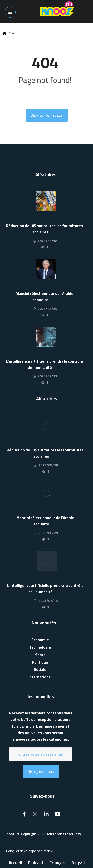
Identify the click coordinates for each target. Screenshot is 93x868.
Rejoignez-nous (41, 771)
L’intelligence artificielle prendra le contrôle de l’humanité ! (45, 364)
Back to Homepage (47, 115)
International (40, 677)
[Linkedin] (46, 813)
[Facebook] (24, 813)
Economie (40, 640)
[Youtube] (58, 813)
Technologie (40, 647)
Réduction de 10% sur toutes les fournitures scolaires (44, 229)
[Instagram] (35, 813)
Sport (40, 655)
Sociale (40, 669)
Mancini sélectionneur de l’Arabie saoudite (45, 297)
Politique (40, 662)
